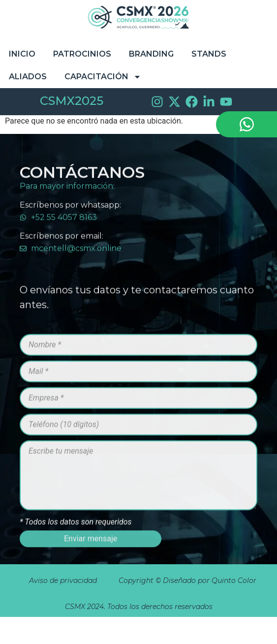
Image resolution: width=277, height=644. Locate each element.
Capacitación (103, 77)
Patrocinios (82, 54)
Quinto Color (235, 580)
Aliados (28, 77)
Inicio (22, 54)
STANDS (209, 54)
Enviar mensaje (91, 551)
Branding (151, 54)
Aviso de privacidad (63, 580)
